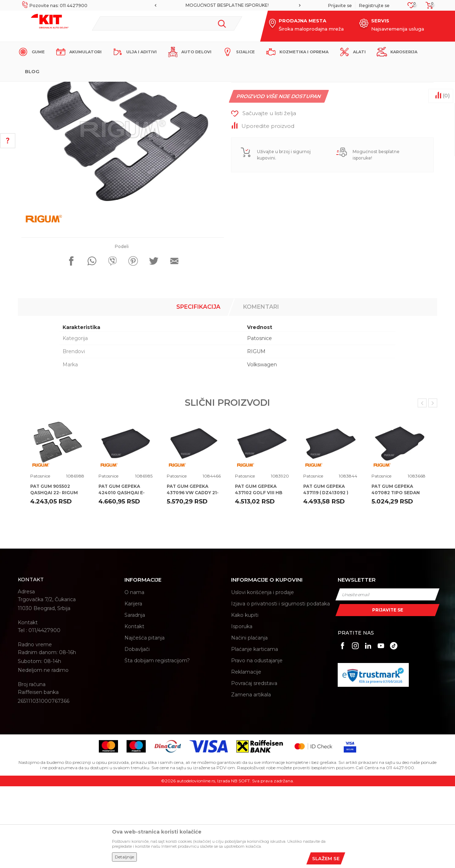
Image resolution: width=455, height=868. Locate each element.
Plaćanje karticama (255, 731)
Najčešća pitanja (144, 719)
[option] (227, 5)
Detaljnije (124, 857)
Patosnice (147, 88)
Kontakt (134, 708)
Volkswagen (262, 446)
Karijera (133, 685)
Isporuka (242, 708)
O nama (134, 674)
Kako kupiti (245, 697)
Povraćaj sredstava (254, 765)
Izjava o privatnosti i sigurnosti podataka (280, 685)
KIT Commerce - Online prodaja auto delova (63, 88)
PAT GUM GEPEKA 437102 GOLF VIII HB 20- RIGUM (259, 574)
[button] (167, 23)
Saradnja (135, 697)
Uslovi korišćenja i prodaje (263, 674)
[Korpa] (427, 8)
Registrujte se (374, 6)
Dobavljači (137, 731)
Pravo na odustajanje (257, 742)
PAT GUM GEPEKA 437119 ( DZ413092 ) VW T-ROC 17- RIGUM (328, 574)
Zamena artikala (251, 776)
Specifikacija (198, 389)
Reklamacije (246, 754)
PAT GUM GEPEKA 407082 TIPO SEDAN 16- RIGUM (396, 574)
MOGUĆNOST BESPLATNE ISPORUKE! (227, 5)
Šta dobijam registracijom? (157, 742)
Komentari (261, 389)
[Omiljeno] (411, 7)
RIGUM (256, 433)
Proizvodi (122, 88)
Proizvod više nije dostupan (279, 178)
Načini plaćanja (249, 719)
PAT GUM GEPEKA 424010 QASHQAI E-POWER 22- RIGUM (122, 574)
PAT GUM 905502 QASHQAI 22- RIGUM (54, 571)
